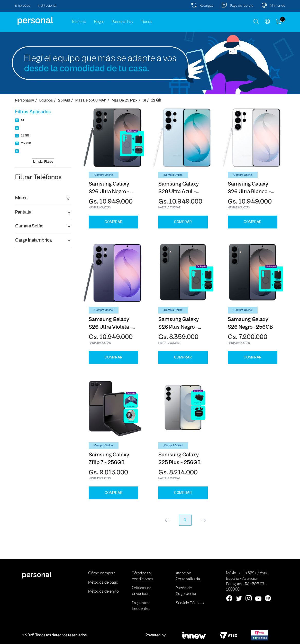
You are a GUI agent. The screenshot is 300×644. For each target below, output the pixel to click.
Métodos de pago (103, 583)
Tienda (147, 22)
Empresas (22, 6)
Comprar (113, 222)
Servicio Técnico (190, 603)
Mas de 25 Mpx (124, 101)
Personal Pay (122, 22)
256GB (64, 101)
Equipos (46, 101)
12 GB (156, 101)
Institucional (47, 6)
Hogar (99, 22)
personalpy (25, 101)
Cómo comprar (102, 573)
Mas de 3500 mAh (91, 101)
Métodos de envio (103, 592)
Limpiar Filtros (43, 162)
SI (144, 101)
